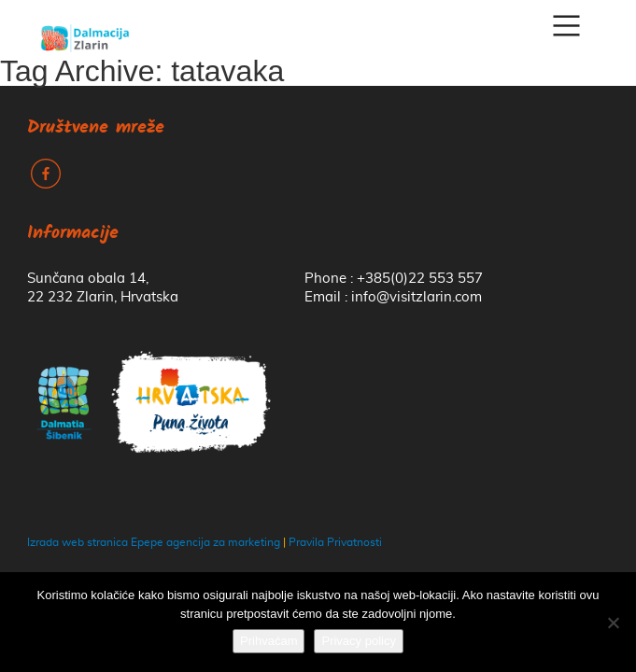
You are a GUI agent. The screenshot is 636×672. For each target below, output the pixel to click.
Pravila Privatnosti (335, 542)
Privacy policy (358, 641)
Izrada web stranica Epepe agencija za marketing (154, 542)
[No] (613, 623)
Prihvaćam (269, 641)
